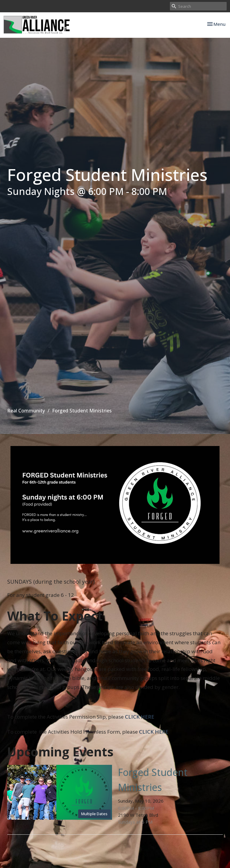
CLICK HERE (140, 717)
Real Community (26, 411)
